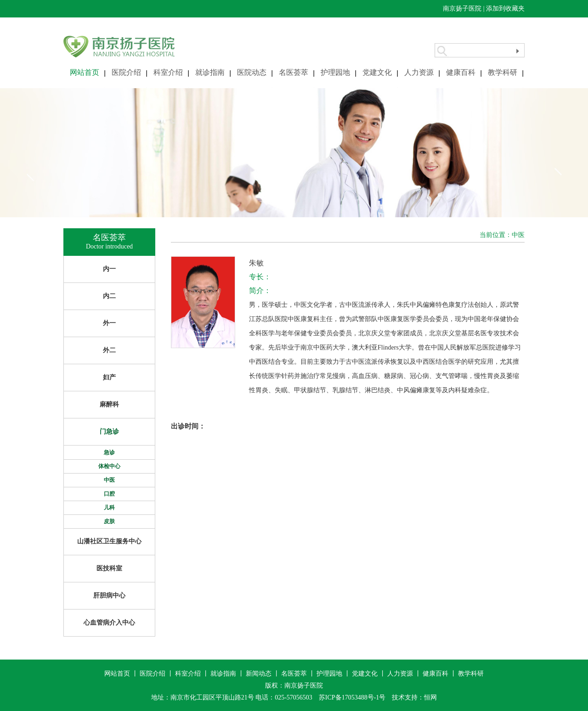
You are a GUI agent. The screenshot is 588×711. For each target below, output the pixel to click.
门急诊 (109, 432)
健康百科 (461, 72)
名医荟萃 (294, 72)
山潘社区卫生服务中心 (109, 541)
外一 (109, 323)
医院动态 (252, 72)
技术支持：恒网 (414, 697)
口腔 (109, 494)
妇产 (109, 377)
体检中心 (109, 466)
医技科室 (109, 568)
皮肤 (109, 521)
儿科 (109, 508)
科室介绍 (168, 72)
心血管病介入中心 (109, 623)
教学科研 (503, 72)
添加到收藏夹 (505, 8)
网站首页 (85, 72)
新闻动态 (259, 674)
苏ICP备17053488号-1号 (352, 697)
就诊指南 (210, 72)
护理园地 (335, 72)
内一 (109, 269)
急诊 (109, 452)
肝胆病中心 (109, 595)
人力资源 (419, 72)
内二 (109, 296)
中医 (109, 480)
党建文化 (377, 72)
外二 (109, 350)
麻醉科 (109, 404)
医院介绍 (126, 72)
